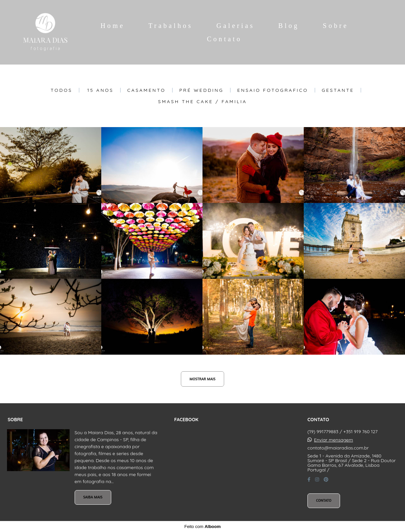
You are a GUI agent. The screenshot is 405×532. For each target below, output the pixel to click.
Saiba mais (93, 497)
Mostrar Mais (202, 379)
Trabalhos (171, 26)
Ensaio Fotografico (273, 90)
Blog (289, 26)
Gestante (338, 90)
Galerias (236, 26)
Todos (61, 90)
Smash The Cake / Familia (203, 101)
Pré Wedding (201, 90)
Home (113, 26)
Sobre (336, 26)
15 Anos (100, 90)
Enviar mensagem (334, 440)
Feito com (202, 527)
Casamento (146, 90)
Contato (224, 39)
